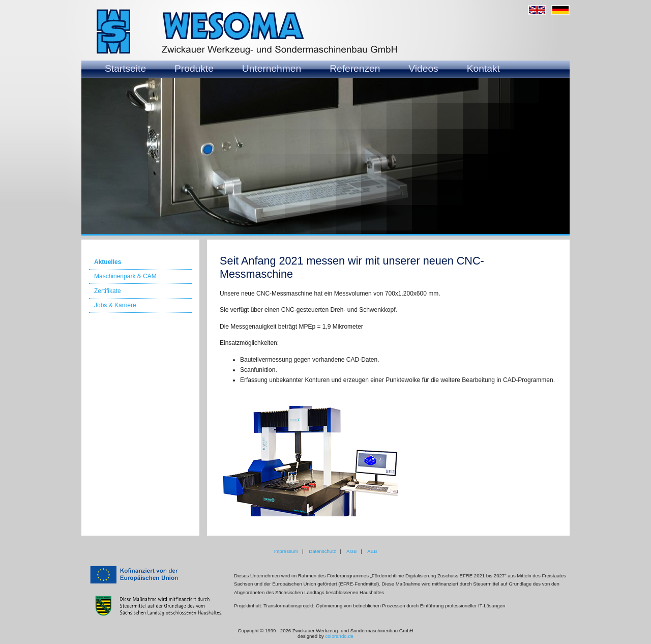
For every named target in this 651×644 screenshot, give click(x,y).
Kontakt (483, 68)
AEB (372, 551)
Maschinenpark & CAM (125, 276)
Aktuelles (108, 262)
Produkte (194, 68)
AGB (351, 551)
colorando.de (339, 636)
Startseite (125, 68)
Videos (423, 68)
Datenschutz (322, 551)
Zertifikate (108, 291)
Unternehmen (272, 68)
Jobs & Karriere (115, 305)
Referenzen (355, 68)
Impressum (286, 551)
